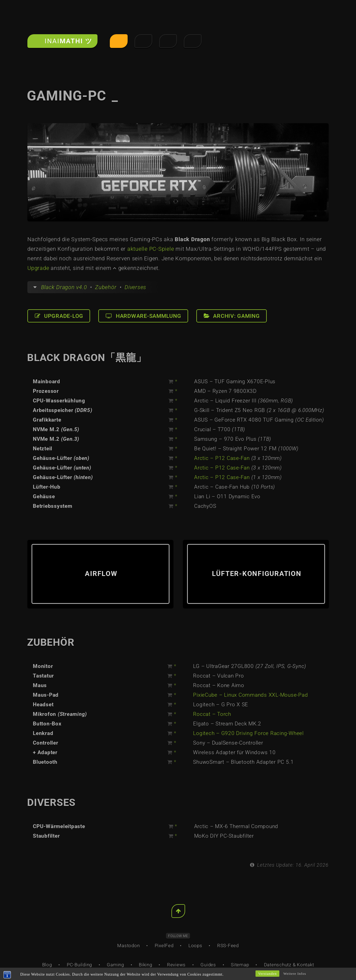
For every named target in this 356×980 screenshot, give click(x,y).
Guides (208, 965)
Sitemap (240, 965)
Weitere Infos (295, 974)
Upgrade (38, 268)
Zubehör (106, 287)
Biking (146, 965)
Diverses (135, 287)
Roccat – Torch (212, 714)
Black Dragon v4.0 (64, 287)
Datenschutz (278, 965)
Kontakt (305, 965)
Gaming (115, 965)
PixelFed (164, 946)
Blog (47, 965)
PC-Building (79, 965)
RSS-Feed (228, 946)
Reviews (176, 965)
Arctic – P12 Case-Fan (222, 458)
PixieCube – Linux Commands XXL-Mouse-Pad (250, 695)
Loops (195, 946)
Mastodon (128, 946)
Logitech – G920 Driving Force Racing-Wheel (248, 733)
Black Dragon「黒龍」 (87, 358)
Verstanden (268, 974)
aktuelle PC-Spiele (151, 249)
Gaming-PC (72, 96)
